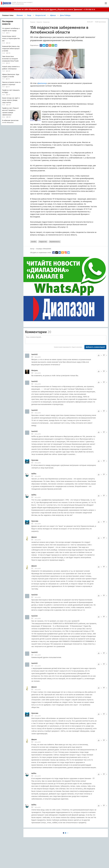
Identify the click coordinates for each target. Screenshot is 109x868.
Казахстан (46, 22)
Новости (39, 22)
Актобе (34, 242)
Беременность (55, 242)
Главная (33, 22)
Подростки (43, 242)
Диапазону (42, 83)
